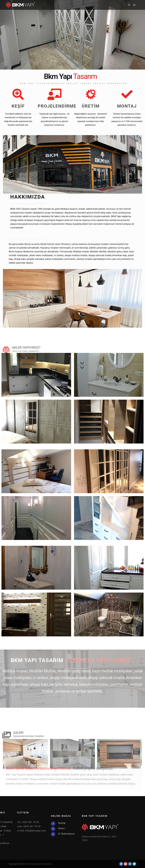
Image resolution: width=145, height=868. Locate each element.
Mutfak (8, 823)
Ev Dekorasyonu (13, 834)
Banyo (8, 828)
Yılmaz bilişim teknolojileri (40, 864)
